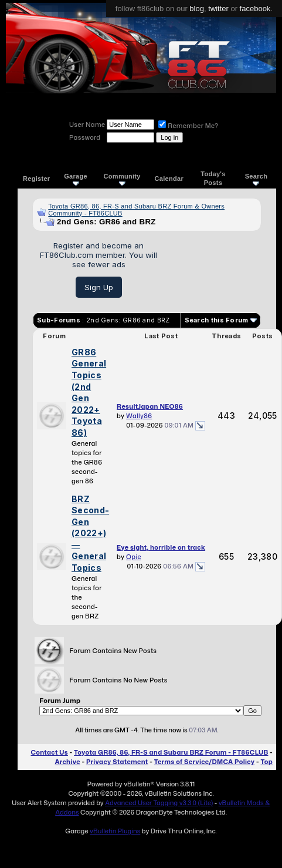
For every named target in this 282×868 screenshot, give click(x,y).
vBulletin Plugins (115, 831)
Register (36, 179)
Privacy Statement (117, 762)
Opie (134, 557)
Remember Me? (188, 126)
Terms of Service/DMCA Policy (205, 762)
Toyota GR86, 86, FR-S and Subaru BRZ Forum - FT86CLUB (171, 752)
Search (256, 179)
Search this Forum (217, 320)
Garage (76, 179)
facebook (255, 9)
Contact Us (49, 752)
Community (122, 179)
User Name (87, 125)
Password (85, 137)
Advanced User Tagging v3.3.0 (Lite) (159, 803)
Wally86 (139, 416)
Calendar (169, 179)
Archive (67, 762)
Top (267, 762)
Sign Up (99, 287)
